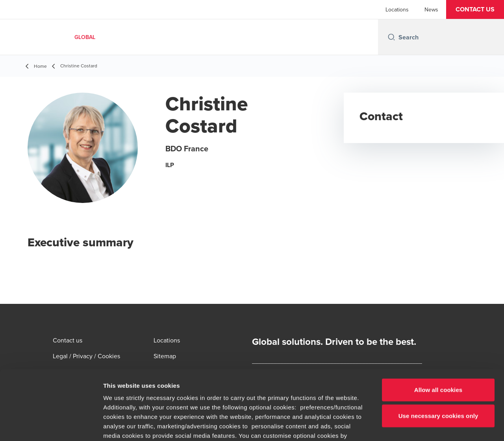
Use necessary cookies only (438, 346)
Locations (397, 9)
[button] (475, 9)
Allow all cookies (438, 321)
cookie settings (247, 385)
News (431, 9)
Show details (413, 425)
